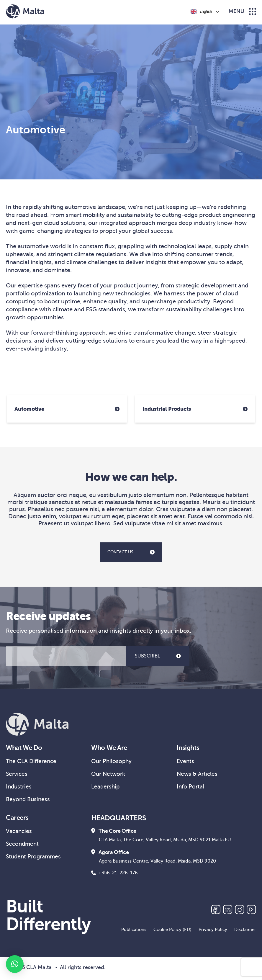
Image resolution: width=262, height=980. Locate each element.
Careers (18, 820)
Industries (19, 788)
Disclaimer (245, 932)
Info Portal (191, 788)
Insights (189, 748)
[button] (15, 964)
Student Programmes (35, 860)
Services (17, 775)
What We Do (26, 748)
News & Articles (198, 775)
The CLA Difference (33, 762)
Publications (134, 932)
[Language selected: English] (205, 12)
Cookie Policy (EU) (172, 932)
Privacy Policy (213, 932)
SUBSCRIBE (158, 656)
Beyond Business (29, 801)
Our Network (109, 775)
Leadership (106, 788)
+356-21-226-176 (114, 875)
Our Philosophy (112, 762)
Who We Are (111, 748)
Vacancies (20, 834)
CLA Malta (39, 969)
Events (186, 762)
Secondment (23, 847)
